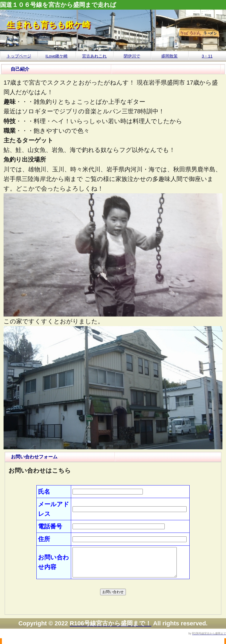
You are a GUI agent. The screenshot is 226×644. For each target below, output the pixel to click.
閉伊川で (132, 56)
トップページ (19, 56)
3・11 (207, 56)
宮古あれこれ (94, 56)
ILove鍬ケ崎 (57, 56)
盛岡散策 (169, 56)
